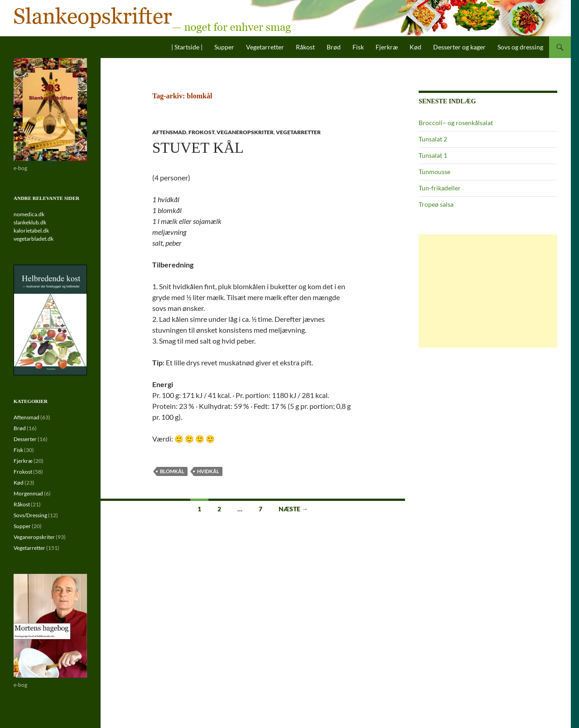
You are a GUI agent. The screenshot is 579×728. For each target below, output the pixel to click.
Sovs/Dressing (30, 515)
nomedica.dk (29, 214)
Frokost (201, 132)
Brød (334, 47)
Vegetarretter (265, 47)
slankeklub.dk (30, 222)
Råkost (305, 47)
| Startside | (187, 47)
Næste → (293, 509)
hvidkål (208, 471)
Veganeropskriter (245, 132)
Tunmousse (434, 172)
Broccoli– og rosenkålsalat (456, 123)
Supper (224, 47)
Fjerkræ (387, 47)
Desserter (25, 439)
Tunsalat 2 (433, 139)
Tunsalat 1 (433, 155)
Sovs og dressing (520, 47)
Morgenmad (28, 493)
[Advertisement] (488, 291)
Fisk (358, 47)
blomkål (172, 471)
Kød (415, 47)
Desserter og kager (459, 47)
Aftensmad (169, 132)
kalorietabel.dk (31, 231)
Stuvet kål (198, 148)
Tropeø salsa (436, 204)
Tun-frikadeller (440, 188)
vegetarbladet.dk (34, 239)
